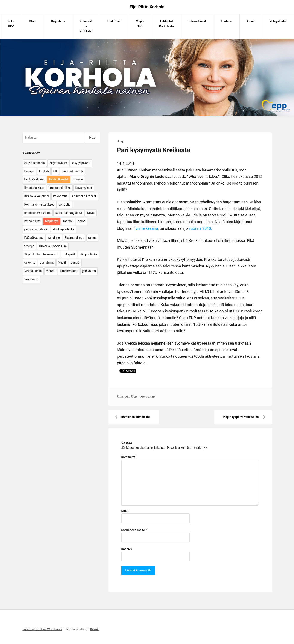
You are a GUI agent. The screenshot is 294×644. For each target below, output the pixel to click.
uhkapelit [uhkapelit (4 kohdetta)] (69, 254)
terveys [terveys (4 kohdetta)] (29, 246)
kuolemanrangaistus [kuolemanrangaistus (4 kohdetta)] (69, 213)
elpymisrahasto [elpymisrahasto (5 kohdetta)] (35, 163)
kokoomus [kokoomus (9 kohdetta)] (60, 196)
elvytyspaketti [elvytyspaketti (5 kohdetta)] (81, 163)
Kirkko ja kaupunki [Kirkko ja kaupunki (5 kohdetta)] (37, 196)
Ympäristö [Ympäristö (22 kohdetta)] (31, 279)
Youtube (226, 21)
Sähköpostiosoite (134, 530)
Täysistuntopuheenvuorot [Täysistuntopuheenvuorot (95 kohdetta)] (41, 254)
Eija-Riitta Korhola (147, 7)
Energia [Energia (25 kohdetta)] (30, 171)
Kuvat (251, 21)
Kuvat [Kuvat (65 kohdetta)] (91, 213)
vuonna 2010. (200, 228)
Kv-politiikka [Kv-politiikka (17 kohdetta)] (33, 221)
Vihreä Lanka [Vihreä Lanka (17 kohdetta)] (33, 271)
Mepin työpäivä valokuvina (241, 417)
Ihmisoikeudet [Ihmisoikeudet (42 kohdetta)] (59, 179)
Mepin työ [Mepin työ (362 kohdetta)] (52, 221)
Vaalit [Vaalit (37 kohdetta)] (62, 263)
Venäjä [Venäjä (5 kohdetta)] (75, 263)
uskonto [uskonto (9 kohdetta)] (30, 263)
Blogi (33, 21)
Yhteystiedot (278, 21)
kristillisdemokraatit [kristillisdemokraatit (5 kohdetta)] (38, 213)
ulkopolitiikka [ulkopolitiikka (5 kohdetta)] (88, 254)
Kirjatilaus (58, 21)
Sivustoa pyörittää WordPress (42, 629)
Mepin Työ (140, 24)
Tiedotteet (114, 21)
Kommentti (129, 457)
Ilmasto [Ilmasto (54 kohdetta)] (78, 179)
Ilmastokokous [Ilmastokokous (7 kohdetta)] (34, 188)
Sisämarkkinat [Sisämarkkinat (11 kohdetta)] (74, 238)
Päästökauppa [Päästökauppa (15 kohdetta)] (34, 238)
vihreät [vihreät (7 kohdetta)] (51, 271)
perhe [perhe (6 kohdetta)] (81, 221)
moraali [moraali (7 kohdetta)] (68, 221)
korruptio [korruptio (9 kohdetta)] (64, 204)
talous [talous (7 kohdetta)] (92, 238)
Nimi (126, 511)
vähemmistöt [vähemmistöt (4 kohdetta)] (69, 271)
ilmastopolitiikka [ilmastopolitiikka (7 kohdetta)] (60, 188)
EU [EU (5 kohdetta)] (55, 171)
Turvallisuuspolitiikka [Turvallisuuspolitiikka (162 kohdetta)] (53, 246)
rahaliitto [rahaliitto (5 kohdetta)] (54, 238)
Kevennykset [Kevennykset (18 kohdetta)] (84, 188)
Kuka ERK (11, 24)
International (197, 21)
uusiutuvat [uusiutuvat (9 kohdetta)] (47, 263)
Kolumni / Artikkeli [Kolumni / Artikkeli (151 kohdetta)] (84, 196)
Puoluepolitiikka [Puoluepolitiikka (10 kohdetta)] (63, 229)
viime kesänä (147, 228)
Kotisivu (127, 549)
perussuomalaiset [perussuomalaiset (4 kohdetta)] (36, 229)
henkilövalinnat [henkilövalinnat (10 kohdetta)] (34, 179)
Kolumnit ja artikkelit (86, 26)
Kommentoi (148, 397)
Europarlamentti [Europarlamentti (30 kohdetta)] (72, 171)
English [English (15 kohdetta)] (44, 171)
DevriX (94, 629)
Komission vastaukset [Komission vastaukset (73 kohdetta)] (39, 204)
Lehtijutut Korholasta (166, 24)
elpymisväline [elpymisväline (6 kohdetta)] (58, 163)
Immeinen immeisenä (136, 417)
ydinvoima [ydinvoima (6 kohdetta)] (89, 271)
